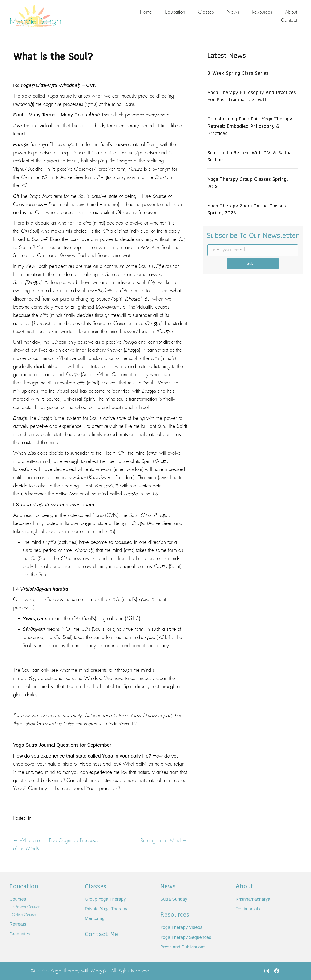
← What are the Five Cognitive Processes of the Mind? (56, 845)
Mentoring (95, 918)
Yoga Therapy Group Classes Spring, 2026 (248, 183)
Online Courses (24, 915)
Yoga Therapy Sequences (186, 937)
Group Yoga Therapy (105, 899)
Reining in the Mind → (164, 841)
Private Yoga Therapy (106, 909)
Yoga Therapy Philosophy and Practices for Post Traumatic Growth (252, 96)
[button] (267, 971)
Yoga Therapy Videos (181, 927)
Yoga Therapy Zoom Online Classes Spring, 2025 (247, 209)
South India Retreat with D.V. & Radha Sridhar (249, 156)
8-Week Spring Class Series (238, 73)
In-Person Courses (26, 907)
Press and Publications (183, 947)
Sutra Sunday (174, 899)
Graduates (20, 934)
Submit (253, 263)
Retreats (18, 924)
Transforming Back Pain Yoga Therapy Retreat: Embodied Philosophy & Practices (250, 126)
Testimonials (248, 909)
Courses (18, 899)
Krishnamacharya (253, 899)
